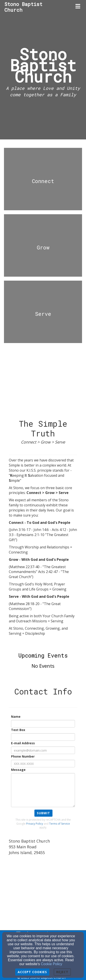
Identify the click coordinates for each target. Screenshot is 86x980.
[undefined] (43, 181)
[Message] (43, 790)
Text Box (18, 730)
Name (16, 717)
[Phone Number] (43, 764)
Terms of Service (60, 824)
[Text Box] (43, 737)
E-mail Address (23, 743)
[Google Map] (43, 891)
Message (18, 770)
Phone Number (23, 756)
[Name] (43, 724)
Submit (43, 813)
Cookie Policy (51, 964)
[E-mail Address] (43, 750)
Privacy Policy (35, 824)
